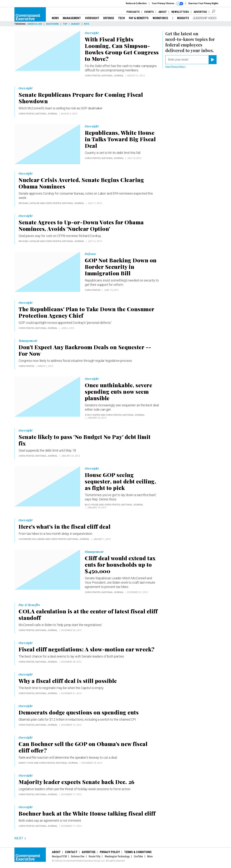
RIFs (87, 24)
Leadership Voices (205, 18)
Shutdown (52, 24)
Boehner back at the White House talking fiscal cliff (87, 813)
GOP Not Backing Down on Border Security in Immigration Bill (121, 267)
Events (149, 12)
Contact (71, 852)
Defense (109, 18)
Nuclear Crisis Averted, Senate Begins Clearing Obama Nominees (81, 183)
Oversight (92, 18)
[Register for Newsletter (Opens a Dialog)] (213, 60)
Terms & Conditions (138, 852)
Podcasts (133, 12)
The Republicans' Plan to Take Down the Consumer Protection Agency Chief (86, 312)
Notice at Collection (136, 3)
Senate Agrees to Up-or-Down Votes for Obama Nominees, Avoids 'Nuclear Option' (81, 225)
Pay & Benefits (139, 18)
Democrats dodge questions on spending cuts (79, 712)
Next (20, 838)
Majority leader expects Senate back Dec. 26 (77, 782)
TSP (65, 24)
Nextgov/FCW (59, 856)
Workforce (161, 18)
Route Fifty (95, 856)
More (150, 856)
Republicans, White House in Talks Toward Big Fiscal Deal (120, 139)
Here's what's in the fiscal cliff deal (65, 527)
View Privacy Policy (176, 67)
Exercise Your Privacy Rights (203, 3)
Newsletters (180, 12)
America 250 (35, 24)
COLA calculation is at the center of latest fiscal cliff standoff (88, 614)
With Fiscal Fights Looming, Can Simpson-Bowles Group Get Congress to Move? (122, 49)
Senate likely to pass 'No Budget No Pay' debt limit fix (85, 440)
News (55, 18)
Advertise (200, 12)
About (163, 12)
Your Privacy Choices (167, 4)
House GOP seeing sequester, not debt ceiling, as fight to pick (120, 481)
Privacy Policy (110, 852)
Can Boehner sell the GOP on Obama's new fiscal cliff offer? (83, 747)
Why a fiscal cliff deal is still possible (68, 681)
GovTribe (138, 856)
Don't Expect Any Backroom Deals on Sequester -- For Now (85, 350)
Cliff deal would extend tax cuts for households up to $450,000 (120, 565)
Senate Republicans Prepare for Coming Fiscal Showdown (81, 98)
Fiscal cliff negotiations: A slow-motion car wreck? (87, 649)
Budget (76, 24)
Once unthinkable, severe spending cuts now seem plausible (118, 392)
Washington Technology (117, 856)
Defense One (78, 856)
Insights (183, 18)
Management (72, 18)
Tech (121, 18)
